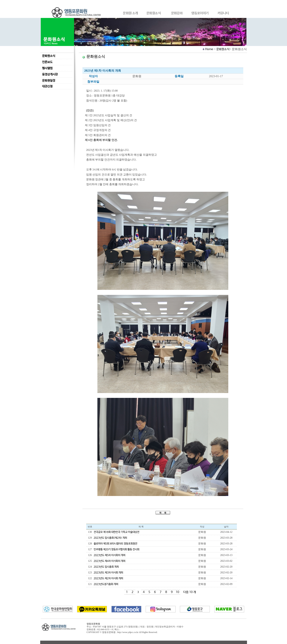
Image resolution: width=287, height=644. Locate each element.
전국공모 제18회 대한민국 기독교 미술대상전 (116, 532)
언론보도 (47, 62)
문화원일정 (49, 81)
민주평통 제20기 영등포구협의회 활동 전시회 (116, 549)
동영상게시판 (50, 74)
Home (209, 49)
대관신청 (47, 86)
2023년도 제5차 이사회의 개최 (109, 555)
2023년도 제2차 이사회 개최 (108, 578)
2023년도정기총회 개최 (106, 584)
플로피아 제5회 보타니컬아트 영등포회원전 (115, 544)
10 (177, 592)
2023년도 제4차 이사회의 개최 (109, 561)
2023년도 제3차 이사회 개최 (108, 573)
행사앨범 (47, 68)
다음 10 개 (190, 592)
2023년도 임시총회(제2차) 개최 (110, 538)
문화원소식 (49, 56)
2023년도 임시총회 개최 (106, 567)
